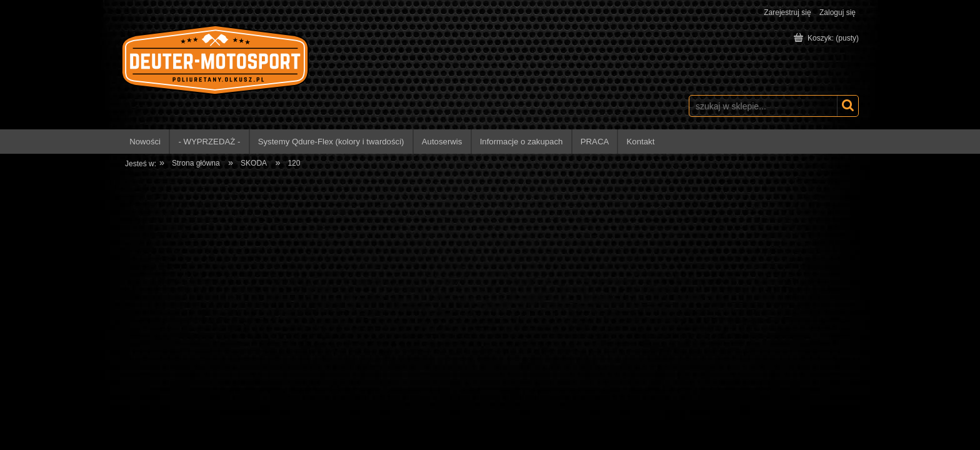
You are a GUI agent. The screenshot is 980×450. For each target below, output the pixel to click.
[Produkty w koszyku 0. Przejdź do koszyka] (827, 38)
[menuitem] (146, 142)
